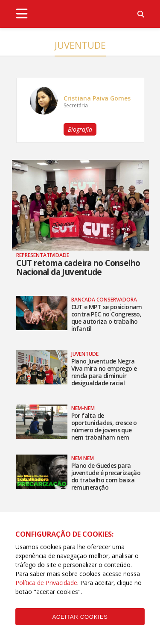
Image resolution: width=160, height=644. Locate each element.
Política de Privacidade (46, 583)
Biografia (80, 129)
